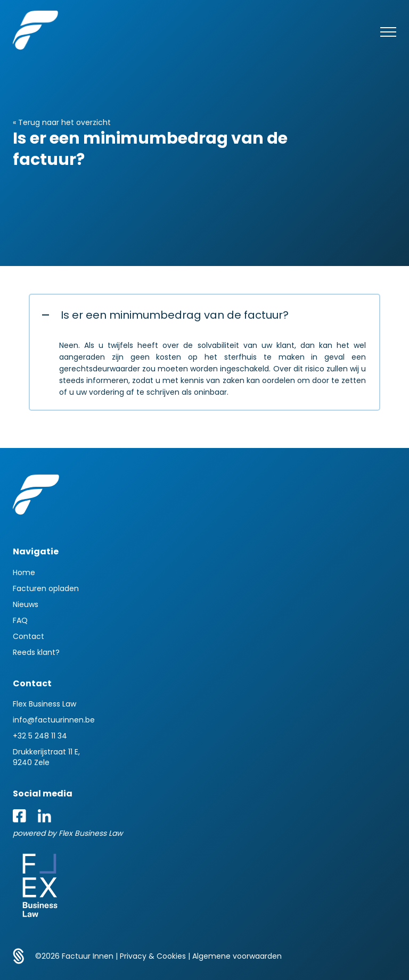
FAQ (20, 620)
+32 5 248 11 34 (40, 736)
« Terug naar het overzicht (62, 122)
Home (24, 572)
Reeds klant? (36, 652)
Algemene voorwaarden (237, 956)
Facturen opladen (46, 588)
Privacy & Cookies (154, 956)
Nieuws (26, 604)
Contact (28, 636)
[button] (204, 315)
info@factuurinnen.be (54, 720)
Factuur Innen (89, 956)
